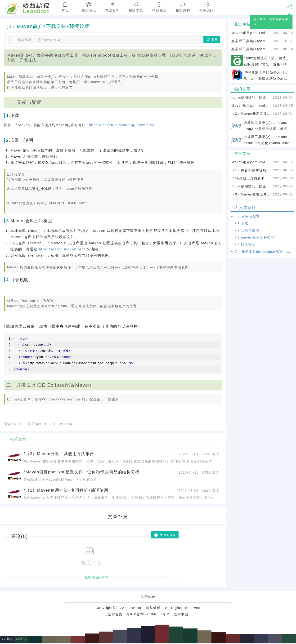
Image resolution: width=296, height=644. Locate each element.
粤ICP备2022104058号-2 (148, 615)
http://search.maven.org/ (62, 249)
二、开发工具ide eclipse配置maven (264, 252)
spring (7, 639)
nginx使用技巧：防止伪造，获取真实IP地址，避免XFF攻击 (251, 98)
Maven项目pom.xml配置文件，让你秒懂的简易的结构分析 (251, 33)
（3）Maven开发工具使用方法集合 (251, 114)
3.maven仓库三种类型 (256, 237)
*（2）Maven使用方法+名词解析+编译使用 (66, 490)
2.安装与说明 (248, 230)
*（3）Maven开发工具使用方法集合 (59, 454)
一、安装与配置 (247, 216)
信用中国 (181, 615)
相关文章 (18, 439)
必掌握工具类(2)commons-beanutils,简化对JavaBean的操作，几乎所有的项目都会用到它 (251, 41)
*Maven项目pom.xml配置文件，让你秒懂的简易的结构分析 (82, 472)
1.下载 (243, 223)
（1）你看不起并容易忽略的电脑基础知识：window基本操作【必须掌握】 (251, 170)
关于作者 (148, 598)
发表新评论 (165, 535)
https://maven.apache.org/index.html (122, 125)
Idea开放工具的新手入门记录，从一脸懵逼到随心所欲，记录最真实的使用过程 (251, 178)
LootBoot (133, 608)
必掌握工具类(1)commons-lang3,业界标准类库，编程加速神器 (251, 49)
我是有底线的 (96, 578)
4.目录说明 (247, 244)
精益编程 (153, 608)
